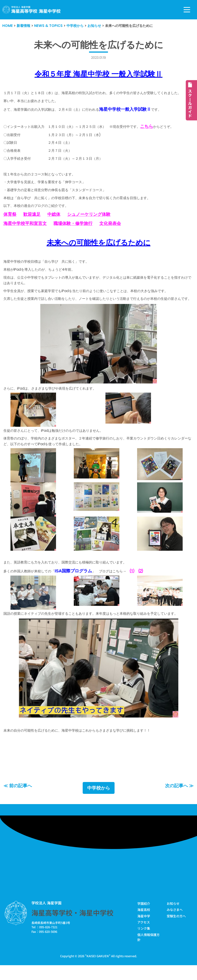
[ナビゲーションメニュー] (187, 10)
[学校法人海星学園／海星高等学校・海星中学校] (32, 10)
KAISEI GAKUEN (98, 969)
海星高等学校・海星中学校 (72, 926)
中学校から (99, 802)
